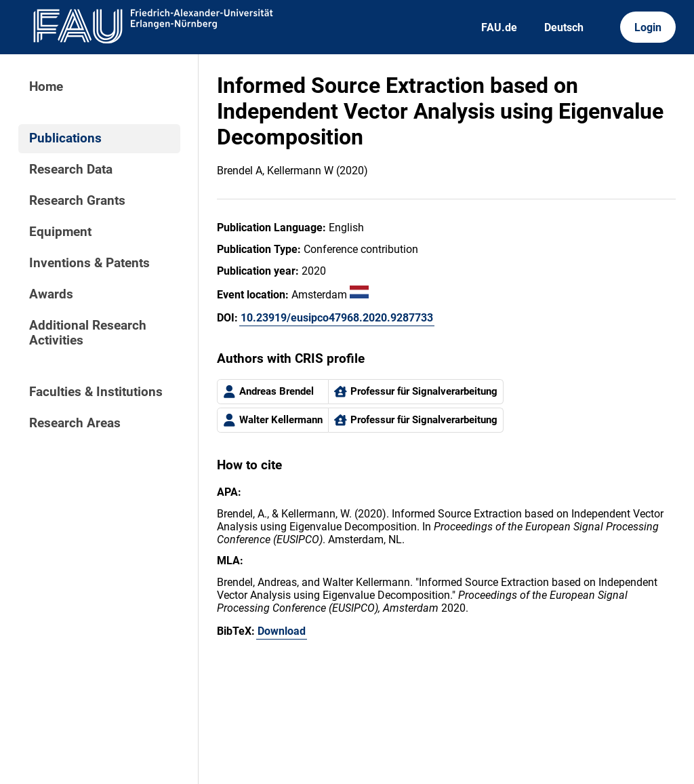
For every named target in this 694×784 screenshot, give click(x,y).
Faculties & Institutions (96, 392)
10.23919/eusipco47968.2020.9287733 (337, 318)
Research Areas (75, 423)
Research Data (71, 170)
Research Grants (77, 201)
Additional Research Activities (88, 333)
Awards (51, 294)
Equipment (60, 232)
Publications (65, 138)
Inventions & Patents (89, 263)
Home (46, 87)
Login (648, 27)
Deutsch (564, 27)
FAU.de (499, 27)
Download (282, 631)
